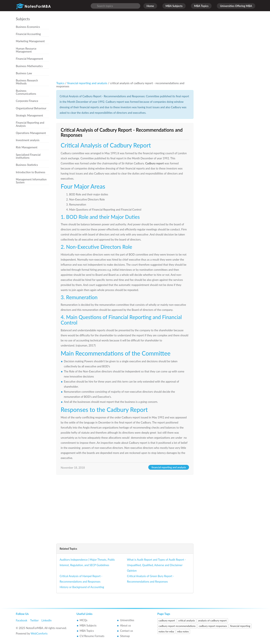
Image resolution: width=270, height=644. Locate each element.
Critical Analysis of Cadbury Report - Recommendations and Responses (122, 132)
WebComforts (39, 633)
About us (126, 625)
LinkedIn (46, 620)
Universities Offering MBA (236, 6)
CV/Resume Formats (92, 636)
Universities (127, 620)
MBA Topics (201, 6)
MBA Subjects (174, 6)
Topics (60, 83)
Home (150, 6)
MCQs (84, 620)
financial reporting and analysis (88, 83)
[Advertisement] (34, 258)
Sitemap (125, 636)
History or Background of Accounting (82, 587)
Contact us (126, 631)
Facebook (22, 620)
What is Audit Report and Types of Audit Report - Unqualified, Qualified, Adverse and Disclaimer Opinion (156, 565)
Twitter (34, 620)
